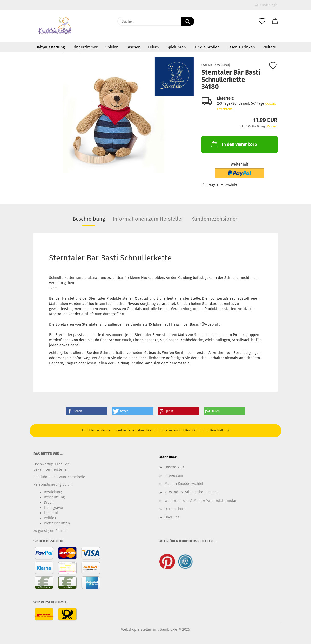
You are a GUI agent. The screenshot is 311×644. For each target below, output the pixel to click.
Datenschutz (175, 509)
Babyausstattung (50, 47)
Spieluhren (176, 47)
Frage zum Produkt (222, 185)
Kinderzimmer (85, 47)
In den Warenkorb (234, 144)
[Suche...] (188, 21)
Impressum (174, 475)
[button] (275, 21)
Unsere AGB (174, 467)
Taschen (133, 47)
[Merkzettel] (262, 21)
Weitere (269, 47)
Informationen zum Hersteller (148, 219)
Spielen (112, 47)
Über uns (172, 517)
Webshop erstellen (137, 630)
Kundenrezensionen (215, 219)
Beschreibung (89, 219)
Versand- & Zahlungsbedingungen (192, 492)
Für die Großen (207, 47)
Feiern (154, 47)
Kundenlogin (266, 5)
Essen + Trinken (241, 47)
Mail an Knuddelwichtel (184, 484)
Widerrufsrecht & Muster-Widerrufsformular (201, 501)
